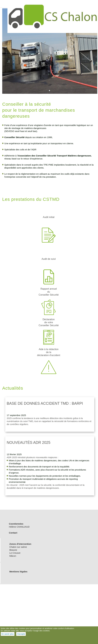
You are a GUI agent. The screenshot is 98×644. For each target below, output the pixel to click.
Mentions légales (18, 572)
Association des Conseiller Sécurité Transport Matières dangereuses (55, 156)
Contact (13, 533)
